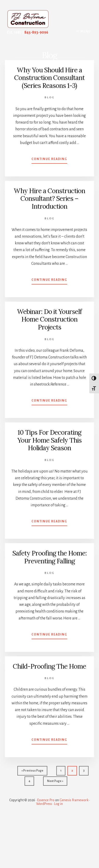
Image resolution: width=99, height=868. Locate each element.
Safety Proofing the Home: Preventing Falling (49, 557)
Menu (86, 32)
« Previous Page (32, 772)
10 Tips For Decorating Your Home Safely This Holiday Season (49, 440)
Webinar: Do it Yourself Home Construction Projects (49, 319)
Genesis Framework (74, 800)
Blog (49, 97)
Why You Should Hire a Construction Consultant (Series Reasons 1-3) (49, 78)
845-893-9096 (36, 32)
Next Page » (55, 782)
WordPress (44, 804)
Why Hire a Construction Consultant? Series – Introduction (49, 199)
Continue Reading (49, 160)
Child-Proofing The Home (49, 666)
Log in (58, 804)
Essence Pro (46, 800)
